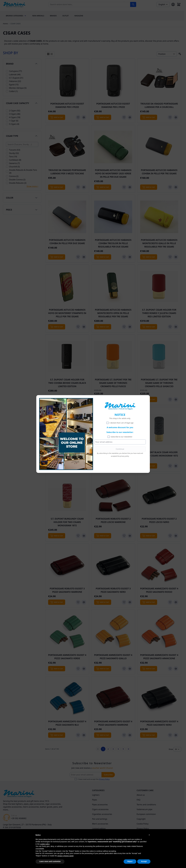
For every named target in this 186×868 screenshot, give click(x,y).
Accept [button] (144, 861)
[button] (149, 835)
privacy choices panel (65, 856)
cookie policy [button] (45, 844)
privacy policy (124, 456)
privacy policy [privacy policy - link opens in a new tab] (122, 839)
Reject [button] (130, 861)
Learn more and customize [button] (50, 861)
